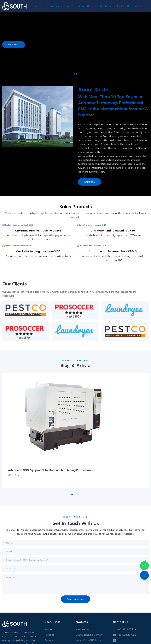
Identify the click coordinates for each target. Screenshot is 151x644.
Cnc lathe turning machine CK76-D (113, 259)
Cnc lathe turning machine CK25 (113, 234)
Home (48, 642)
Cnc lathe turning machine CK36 (38, 259)
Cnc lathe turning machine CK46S (38, 234)
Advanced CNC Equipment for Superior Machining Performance (51, 482)
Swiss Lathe (82, 642)
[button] (74, 74)
